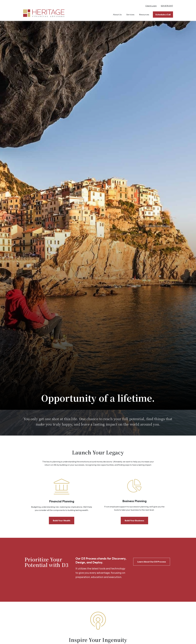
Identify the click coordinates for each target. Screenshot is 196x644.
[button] (117, 15)
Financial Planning (62, 501)
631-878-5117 (167, 6)
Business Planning (134, 501)
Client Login (151, 6)
